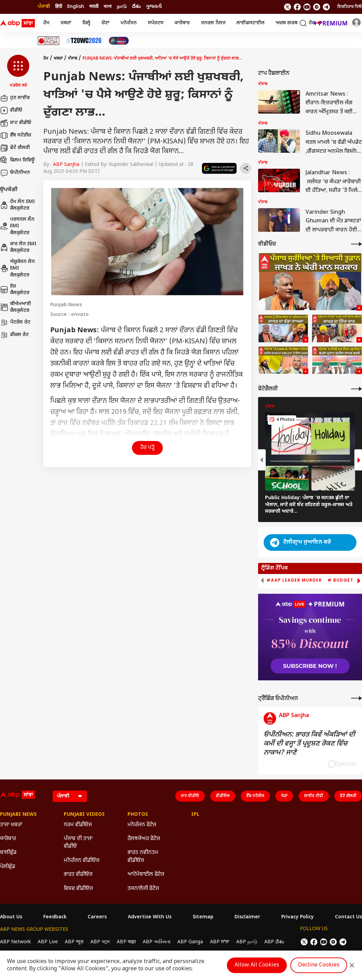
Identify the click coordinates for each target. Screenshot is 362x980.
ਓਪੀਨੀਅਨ (15, 173)
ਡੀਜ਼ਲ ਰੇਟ (14, 335)
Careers (97, 917)
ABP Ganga (190, 942)
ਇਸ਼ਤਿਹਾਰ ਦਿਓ (350, 7)
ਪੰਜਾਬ (73, 59)
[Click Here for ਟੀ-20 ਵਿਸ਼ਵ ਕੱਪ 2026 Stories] (84, 41)
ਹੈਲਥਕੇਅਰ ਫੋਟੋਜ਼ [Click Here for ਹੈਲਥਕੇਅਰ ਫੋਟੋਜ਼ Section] (144, 839)
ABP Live (48, 942)
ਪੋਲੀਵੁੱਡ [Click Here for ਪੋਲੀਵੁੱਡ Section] (8, 867)
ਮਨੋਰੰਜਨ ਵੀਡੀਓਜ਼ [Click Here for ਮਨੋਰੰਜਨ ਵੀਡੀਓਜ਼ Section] (82, 861)
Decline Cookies (319, 965)
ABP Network (15, 942)
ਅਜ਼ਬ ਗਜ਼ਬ (287, 23)
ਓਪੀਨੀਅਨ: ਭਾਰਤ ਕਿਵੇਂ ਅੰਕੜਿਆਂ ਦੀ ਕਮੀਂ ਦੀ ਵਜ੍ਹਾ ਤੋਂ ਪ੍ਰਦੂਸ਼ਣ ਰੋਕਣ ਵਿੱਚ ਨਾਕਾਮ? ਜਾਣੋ (309, 744)
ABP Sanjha (66, 165)
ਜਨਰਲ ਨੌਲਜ (213, 23)
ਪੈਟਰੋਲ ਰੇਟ (15, 323)
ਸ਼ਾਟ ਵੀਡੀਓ (16, 123)
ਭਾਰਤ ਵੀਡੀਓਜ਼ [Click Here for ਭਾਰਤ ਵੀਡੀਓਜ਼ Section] (78, 875)
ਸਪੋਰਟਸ (156, 23)
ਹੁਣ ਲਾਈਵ (15, 98)
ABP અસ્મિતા (157, 942)
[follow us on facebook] (297, 7)
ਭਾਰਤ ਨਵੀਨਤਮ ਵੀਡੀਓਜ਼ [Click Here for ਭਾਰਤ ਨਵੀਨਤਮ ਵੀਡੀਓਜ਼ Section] (143, 857)
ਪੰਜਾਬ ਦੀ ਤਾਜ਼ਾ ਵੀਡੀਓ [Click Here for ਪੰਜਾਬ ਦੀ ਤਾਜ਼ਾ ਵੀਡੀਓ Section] (78, 843)
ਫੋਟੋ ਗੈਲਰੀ (15, 148)
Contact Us (348, 917)
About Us (11, 917)
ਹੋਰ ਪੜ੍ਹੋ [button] (147, 448)
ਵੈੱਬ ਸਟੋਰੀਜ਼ (16, 135)
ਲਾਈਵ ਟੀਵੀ (314, 796)
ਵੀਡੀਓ (11, 111)
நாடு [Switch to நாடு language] (122, 7)
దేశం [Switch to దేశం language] (136, 7)
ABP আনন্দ (100, 942)
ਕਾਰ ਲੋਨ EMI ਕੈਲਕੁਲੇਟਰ (18, 248)
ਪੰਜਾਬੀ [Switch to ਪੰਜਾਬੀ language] (44, 7)
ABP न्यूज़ (74, 942)
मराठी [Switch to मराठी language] (94, 7)
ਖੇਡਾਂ (284, 796)
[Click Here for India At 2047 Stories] (119, 41)
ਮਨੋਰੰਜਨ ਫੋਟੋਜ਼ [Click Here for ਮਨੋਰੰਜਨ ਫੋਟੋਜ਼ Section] (142, 825)
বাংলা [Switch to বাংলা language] (108, 7)
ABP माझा (126, 942)
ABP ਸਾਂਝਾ (220, 942)
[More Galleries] (356, 389)
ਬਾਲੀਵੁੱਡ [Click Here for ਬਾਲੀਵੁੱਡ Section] (8, 853)
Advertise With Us (150, 917)
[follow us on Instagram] (317, 7)
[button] (18, 72)
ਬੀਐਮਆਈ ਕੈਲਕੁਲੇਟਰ (16, 307)
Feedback (55, 917)
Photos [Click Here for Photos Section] (138, 815)
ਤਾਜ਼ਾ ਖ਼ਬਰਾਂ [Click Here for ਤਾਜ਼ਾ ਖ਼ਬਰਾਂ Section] (11, 825)
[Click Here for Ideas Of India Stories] (49, 41)
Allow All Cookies (257, 965)
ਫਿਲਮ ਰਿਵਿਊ (17, 160)
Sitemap (203, 917)
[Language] (70, 796)
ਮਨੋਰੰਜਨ (129, 23)
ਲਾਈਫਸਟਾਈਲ (251, 23)
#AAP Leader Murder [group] (294, 580)
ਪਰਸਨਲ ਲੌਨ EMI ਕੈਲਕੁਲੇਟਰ (17, 226)
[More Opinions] (356, 698)
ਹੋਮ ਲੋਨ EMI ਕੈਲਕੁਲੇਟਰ (17, 205)
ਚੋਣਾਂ (105, 23)
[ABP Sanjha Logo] (18, 23)
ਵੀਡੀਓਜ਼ (223, 796)
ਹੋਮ (46, 23)
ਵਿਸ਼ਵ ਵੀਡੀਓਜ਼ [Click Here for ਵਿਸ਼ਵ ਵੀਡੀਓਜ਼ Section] (78, 889)
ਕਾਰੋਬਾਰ (182, 23)
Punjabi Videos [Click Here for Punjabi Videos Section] (84, 815)
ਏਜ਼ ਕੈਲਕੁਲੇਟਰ (15, 290)
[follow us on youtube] (307, 7)
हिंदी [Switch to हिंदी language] (59, 7)
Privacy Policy (298, 917)
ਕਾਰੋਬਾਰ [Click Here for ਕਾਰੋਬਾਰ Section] (8, 839)
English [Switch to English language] (76, 7)
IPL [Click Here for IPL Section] (195, 815)
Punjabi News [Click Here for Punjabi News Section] (18, 815)
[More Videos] (356, 244)
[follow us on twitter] (288, 7)
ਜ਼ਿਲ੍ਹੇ (86, 23)
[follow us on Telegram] (326, 7)
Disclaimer (247, 917)
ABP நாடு (247, 942)
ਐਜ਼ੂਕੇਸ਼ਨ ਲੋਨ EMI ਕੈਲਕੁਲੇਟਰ (17, 268)
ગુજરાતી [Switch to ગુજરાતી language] (154, 7)
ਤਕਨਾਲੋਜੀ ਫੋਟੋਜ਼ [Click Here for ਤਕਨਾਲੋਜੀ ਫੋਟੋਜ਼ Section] (143, 889)
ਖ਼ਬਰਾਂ (66, 23)
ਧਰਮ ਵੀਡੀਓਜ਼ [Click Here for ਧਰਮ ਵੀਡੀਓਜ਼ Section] (78, 825)
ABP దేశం (274, 942)
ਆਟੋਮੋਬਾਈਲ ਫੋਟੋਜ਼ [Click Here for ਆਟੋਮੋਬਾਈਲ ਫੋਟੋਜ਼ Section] (146, 875)
